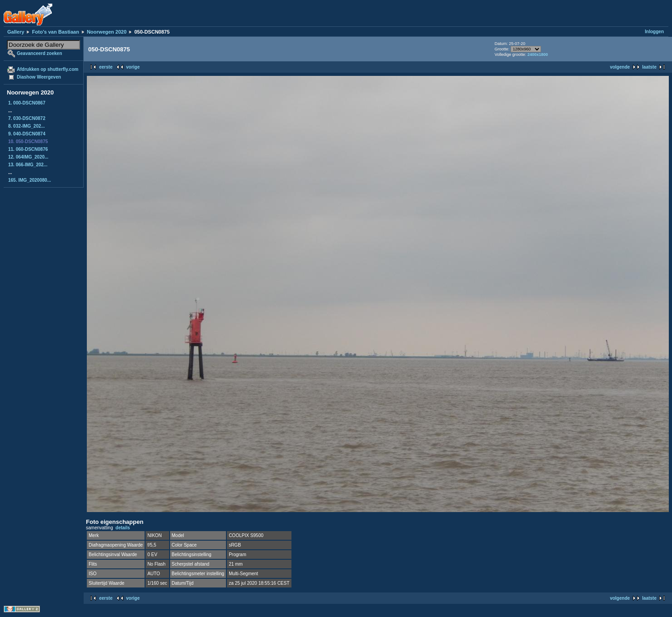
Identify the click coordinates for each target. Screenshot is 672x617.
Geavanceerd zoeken (40, 53)
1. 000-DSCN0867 (27, 103)
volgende (620, 67)
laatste (649, 67)
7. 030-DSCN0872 (27, 118)
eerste (106, 67)
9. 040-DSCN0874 (27, 134)
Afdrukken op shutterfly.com (48, 69)
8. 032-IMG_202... (27, 126)
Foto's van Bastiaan (55, 32)
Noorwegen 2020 (107, 32)
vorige (133, 67)
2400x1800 (538, 55)
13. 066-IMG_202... (28, 165)
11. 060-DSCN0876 (28, 149)
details (123, 528)
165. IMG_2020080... (30, 180)
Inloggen (654, 32)
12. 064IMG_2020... (28, 157)
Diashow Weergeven (39, 77)
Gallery (16, 32)
